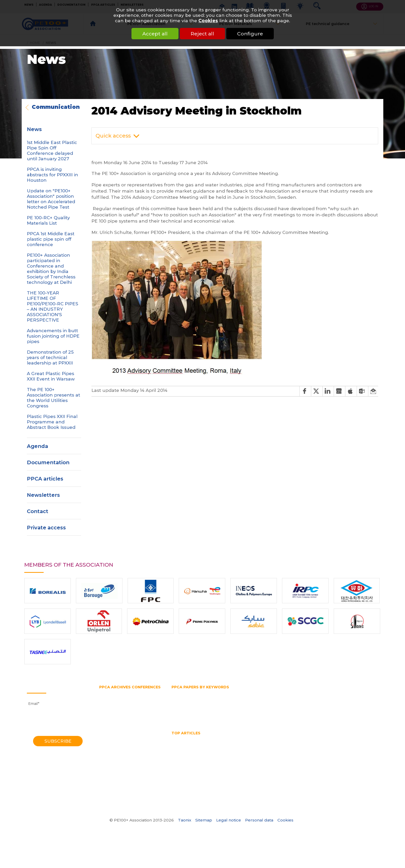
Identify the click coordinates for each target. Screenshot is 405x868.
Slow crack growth (298, 712)
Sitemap (204, 820)
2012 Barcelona (113, 717)
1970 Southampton (116, 793)
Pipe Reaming (245, 748)
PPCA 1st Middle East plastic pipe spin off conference (51, 239)
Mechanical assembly (312, 743)
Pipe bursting (304, 702)
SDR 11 (270, 712)
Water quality (271, 753)
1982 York (108, 772)
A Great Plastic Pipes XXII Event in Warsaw (51, 376)
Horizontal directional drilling (275, 697)
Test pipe (328, 712)
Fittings (204, 692)
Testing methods (356, 712)
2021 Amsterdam (115, 697)
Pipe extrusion (185, 707)
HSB (311, 697)
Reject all (202, 34)
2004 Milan (109, 737)
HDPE (197, 738)
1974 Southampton (116, 782)
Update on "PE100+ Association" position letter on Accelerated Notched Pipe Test (51, 199)
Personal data (259, 820)
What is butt (339, 753)
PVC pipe (180, 712)
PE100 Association (188, 702)
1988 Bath (108, 763)
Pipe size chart (276, 748)
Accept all (155, 34)
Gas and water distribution (240, 692)
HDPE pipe (234, 697)
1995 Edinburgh (113, 752)
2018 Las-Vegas (114, 702)
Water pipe (278, 717)
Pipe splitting (215, 707)
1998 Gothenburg (115, 747)
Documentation (48, 462)
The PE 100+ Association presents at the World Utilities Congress (53, 398)
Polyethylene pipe (290, 707)
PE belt (247, 702)
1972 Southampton (116, 788)
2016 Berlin (109, 707)
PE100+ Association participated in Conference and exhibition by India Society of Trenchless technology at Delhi (51, 269)
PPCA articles (45, 479)
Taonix (185, 820)
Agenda (37, 446)
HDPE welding (305, 738)
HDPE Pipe (218, 738)
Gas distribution (284, 692)
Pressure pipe (324, 707)
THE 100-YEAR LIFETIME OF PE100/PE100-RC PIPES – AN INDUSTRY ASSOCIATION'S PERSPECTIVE (53, 306)
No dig (342, 743)
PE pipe (265, 702)
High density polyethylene (195, 697)
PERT (282, 702)
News (34, 129)
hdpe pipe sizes (246, 738)
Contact (38, 511)
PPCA (263, 707)
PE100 (215, 702)
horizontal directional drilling (198, 743)
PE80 (230, 702)
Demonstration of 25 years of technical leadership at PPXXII (50, 357)
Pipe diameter (334, 702)
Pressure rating (355, 707)
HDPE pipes (276, 738)
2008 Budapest (114, 727)
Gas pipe (311, 692)
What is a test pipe (305, 753)
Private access (46, 528)
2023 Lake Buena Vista (120, 692)
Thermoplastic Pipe (211, 753)
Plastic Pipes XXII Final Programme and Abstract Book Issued (52, 422)
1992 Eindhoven (114, 757)
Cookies (208, 21)
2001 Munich (111, 742)
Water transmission (245, 717)
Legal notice (229, 820)
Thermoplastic (185, 717)
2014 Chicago (111, 712)
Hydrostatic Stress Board (342, 697)
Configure (250, 34)
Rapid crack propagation (215, 712)
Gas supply (334, 692)
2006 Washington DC (119, 732)
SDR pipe (251, 712)
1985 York (108, 767)
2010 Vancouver (114, 722)
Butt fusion (182, 692)
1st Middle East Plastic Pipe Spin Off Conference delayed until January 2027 (52, 150)
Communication (56, 107)
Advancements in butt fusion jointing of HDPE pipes (53, 336)
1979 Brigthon (112, 778)
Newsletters (43, 495)
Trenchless (212, 717)
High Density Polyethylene (347, 738)
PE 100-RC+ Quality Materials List (48, 220)
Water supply (305, 717)
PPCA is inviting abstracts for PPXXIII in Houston (52, 175)
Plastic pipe (243, 707)
